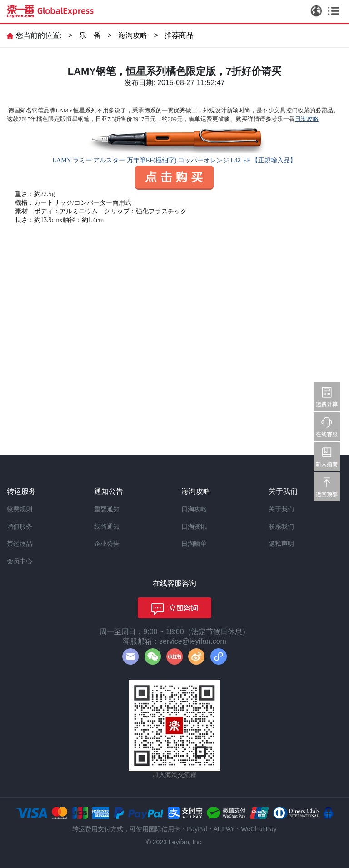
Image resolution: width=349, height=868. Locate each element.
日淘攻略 (194, 509)
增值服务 (20, 526)
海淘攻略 (133, 35)
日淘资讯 (194, 526)
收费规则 (20, 509)
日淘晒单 (194, 544)
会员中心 (20, 561)
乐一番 (90, 35)
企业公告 (107, 544)
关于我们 (281, 509)
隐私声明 (281, 544)
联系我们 (281, 526)
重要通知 (107, 509)
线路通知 (107, 526)
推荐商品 (179, 35)
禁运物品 (20, 544)
